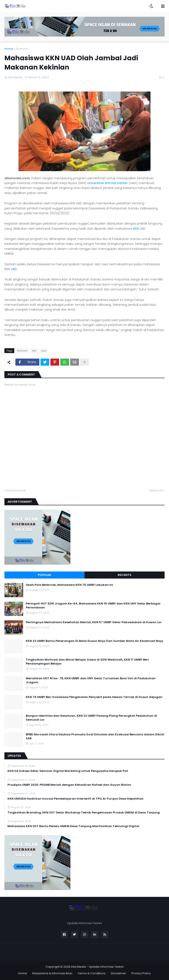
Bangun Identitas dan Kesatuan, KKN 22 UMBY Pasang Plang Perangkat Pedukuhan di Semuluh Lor (91, 718)
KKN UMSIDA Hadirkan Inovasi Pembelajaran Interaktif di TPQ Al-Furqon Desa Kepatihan (75, 799)
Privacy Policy (141, 973)
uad (43, 351)
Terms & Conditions (92, 973)
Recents (125, 575)
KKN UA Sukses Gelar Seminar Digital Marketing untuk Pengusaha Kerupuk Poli (68, 771)
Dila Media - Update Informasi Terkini (97, 967)
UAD (14, 269)
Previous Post (16, 490)
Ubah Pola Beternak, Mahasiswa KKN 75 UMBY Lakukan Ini (69, 585)
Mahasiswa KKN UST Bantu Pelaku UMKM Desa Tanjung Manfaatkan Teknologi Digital (73, 826)
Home (9, 49)
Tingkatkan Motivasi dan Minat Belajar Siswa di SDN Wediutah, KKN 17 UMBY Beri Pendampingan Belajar (87, 662)
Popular (44, 575)
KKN (136, 229)
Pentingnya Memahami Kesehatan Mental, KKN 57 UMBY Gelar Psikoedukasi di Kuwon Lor (94, 622)
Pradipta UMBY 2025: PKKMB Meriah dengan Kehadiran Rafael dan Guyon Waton (69, 785)
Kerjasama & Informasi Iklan (52, 973)
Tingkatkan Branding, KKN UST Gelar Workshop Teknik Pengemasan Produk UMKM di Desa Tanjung (84, 813)
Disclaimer (118, 973)
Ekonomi (22, 49)
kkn (34, 351)
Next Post (156, 490)
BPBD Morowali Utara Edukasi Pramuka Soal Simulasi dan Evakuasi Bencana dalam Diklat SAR (95, 736)
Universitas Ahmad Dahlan (107, 183)
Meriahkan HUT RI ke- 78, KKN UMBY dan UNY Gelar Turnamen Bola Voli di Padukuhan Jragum (91, 680)
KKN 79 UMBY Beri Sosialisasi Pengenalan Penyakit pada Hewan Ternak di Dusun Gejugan (94, 697)
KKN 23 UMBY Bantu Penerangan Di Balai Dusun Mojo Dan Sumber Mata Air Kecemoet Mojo (95, 641)
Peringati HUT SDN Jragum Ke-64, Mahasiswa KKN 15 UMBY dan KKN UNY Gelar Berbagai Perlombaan (93, 606)
